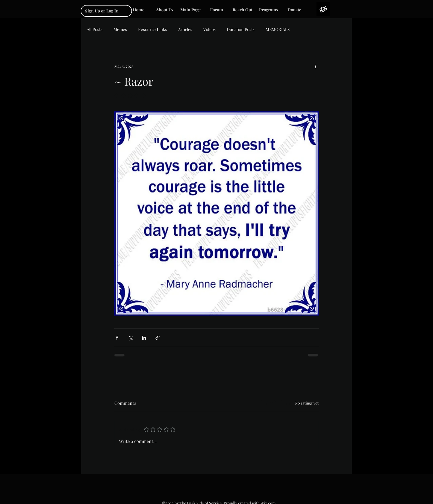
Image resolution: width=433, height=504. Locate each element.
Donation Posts (241, 29)
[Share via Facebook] (117, 338)
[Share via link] (158, 338)
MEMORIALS (278, 29)
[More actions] (315, 66)
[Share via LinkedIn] (144, 338)
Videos (209, 29)
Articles (185, 29)
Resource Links (153, 29)
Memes (120, 29)
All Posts (95, 29)
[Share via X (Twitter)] (130, 338)
